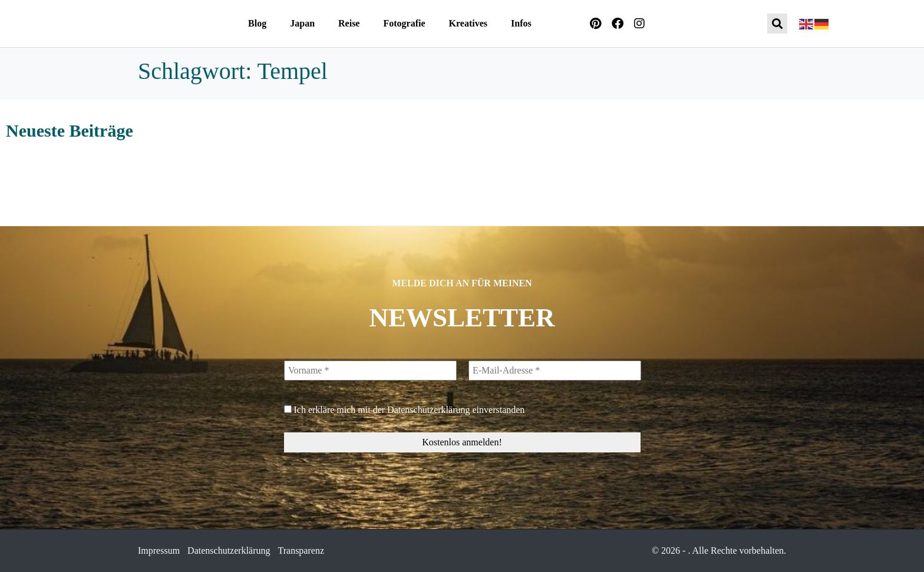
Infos (521, 23)
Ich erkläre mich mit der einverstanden (405, 410)
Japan (302, 23)
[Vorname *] (370, 371)
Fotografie (404, 23)
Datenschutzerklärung (428, 410)
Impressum (159, 550)
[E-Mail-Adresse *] (554, 371)
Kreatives (468, 23)
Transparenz (301, 550)
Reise (349, 23)
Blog (257, 23)
